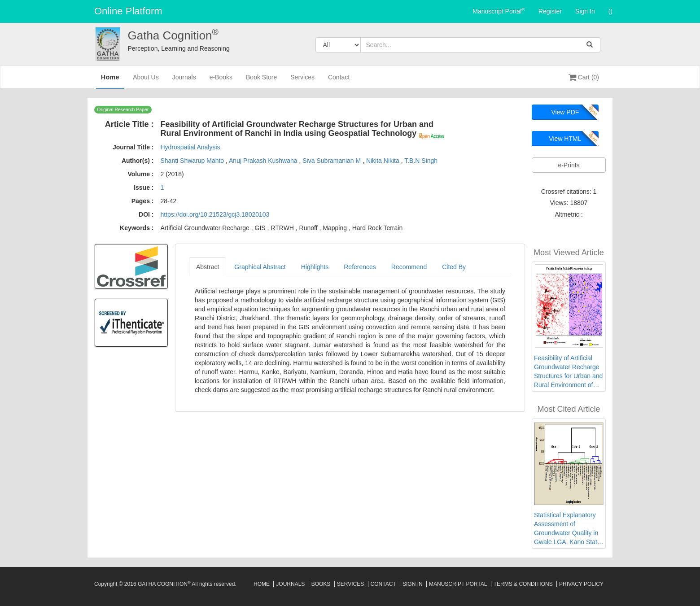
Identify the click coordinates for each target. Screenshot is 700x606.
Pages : (143, 201)
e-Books (221, 81)
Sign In (585, 11)
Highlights (315, 267)
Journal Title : (133, 147)
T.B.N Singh (421, 161)
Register (550, 11)
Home (110, 80)
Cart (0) (584, 77)
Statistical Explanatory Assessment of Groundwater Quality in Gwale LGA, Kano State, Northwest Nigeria (568, 529)
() (610, 11)
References (360, 267)
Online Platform (128, 11)
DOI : (146, 214)
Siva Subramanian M (332, 161)
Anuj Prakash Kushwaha (264, 161)
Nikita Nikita (384, 161)
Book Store (261, 81)
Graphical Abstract (260, 267)
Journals (184, 81)
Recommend (409, 267)
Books (321, 584)
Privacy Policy (581, 584)
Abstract (208, 267)
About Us (146, 81)
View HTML (565, 139)
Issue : (144, 187)
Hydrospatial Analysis (190, 147)
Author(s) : (138, 161)
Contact (339, 81)
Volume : (140, 174)
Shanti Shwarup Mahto (193, 161)
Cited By (454, 267)
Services (302, 81)
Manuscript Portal (499, 11)
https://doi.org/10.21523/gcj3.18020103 (215, 214)
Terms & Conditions (523, 584)
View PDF (565, 112)
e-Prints (569, 165)
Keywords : (137, 228)
